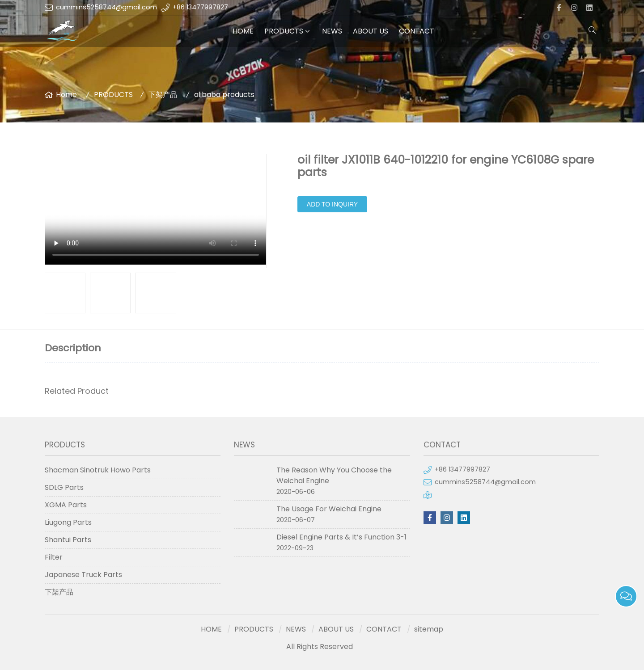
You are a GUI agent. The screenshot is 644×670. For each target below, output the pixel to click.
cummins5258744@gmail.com (106, 7)
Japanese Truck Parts (83, 575)
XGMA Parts (66, 505)
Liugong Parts (68, 522)
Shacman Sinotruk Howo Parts (98, 470)
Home (66, 95)
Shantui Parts (68, 540)
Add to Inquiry (332, 204)
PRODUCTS (284, 31)
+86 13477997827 (200, 7)
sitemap (429, 629)
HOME (243, 31)
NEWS (332, 31)
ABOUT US (371, 31)
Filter (54, 557)
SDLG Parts (64, 487)
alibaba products (224, 95)
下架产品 (163, 95)
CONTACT (417, 31)
